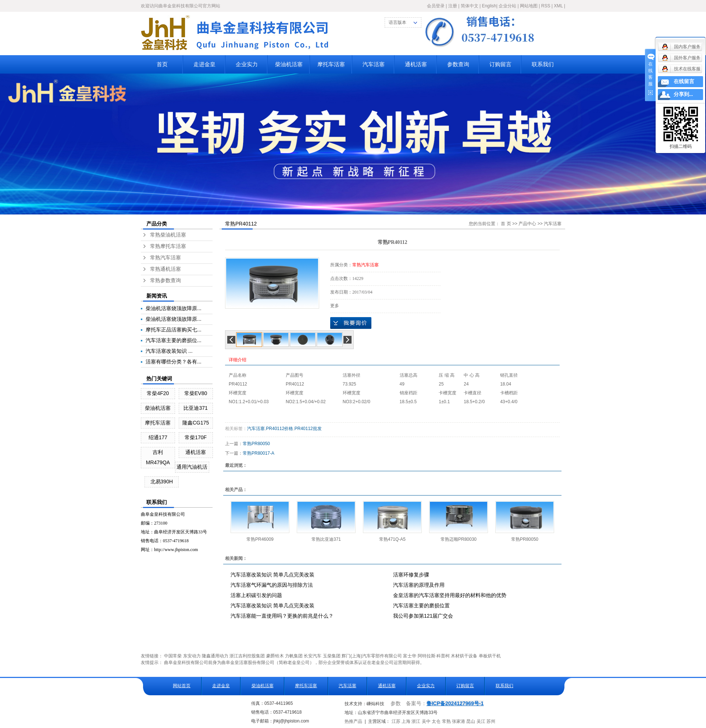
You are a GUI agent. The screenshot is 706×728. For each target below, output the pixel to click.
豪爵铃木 (275, 656)
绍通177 (158, 437)
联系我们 (543, 64)
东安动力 (192, 656)
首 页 (506, 224)
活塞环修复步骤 (411, 575)
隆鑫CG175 (196, 423)
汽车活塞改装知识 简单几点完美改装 (272, 575)
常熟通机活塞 (165, 269)
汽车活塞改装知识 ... (169, 351)
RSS (546, 6)
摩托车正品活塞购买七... (174, 330)
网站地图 (529, 6)
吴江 (481, 721)
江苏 (396, 721)
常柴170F (196, 437)
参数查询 (458, 64)
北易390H (162, 482)
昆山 (471, 721)
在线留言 (684, 81)
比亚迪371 (195, 408)
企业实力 (247, 64)
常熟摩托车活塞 (168, 246)
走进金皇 (204, 64)
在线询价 (351, 323)
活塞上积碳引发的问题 (256, 595)
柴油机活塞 (289, 64)
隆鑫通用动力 (215, 656)
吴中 (426, 721)
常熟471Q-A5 (392, 539)
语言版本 (397, 22)
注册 (453, 6)
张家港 (459, 721)
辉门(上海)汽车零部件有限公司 (372, 656)
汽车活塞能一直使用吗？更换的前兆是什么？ (282, 616)
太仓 (436, 721)
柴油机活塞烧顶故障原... (174, 308)
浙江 (416, 721)
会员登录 (436, 6)
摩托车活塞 (331, 64)
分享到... (683, 94)
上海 (406, 721)
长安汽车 (313, 656)
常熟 (446, 721)
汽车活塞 (374, 64)
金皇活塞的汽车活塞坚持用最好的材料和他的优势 (450, 595)
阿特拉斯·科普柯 (434, 656)
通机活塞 (416, 64)
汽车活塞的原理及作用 (419, 585)
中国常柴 (173, 656)
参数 (396, 704)
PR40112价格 (279, 429)
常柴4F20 (158, 393)
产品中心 (527, 224)
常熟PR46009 (260, 539)
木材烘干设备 (464, 656)
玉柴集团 (332, 656)
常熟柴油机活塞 (168, 235)
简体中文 (470, 6)
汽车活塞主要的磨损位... (174, 340)
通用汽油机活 (192, 467)
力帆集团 (294, 656)
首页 (162, 64)
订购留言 (500, 64)
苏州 (491, 721)
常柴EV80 (196, 393)
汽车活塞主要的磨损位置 (421, 606)
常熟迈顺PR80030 (459, 539)
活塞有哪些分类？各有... (174, 362)
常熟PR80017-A (258, 453)
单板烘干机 (490, 656)
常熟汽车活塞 (165, 258)
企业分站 (507, 6)
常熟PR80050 (256, 444)
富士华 (410, 656)
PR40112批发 (308, 429)
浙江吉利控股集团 (247, 656)
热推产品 (353, 721)
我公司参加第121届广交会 (423, 616)
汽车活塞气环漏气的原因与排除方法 (272, 585)
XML (558, 6)
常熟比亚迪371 (326, 539)
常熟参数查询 (165, 280)
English (489, 6)
